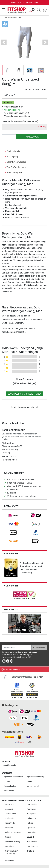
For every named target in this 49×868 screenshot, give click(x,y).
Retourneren (9, 791)
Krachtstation (10, 814)
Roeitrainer (31, 809)
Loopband (9, 809)
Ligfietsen (31, 828)
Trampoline (31, 814)
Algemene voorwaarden (13, 777)
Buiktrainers (32, 842)
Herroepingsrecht (33, 786)
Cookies (7, 781)
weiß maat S (9, 95)
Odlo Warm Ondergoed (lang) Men (27, 677)
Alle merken (9, 861)
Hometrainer (32, 804)
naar (10, 765)
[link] (13, 515)
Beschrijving (12, 157)
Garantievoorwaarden (16, 162)
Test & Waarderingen (16, 167)
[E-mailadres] (17, 648)
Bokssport (9, 828)
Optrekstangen (33, 846)
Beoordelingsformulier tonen (25, 394)
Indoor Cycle (10, 823)
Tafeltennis (9, 818)
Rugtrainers (9, 846)
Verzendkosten (10, 786)
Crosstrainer (10, 804)
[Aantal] (9, 137)
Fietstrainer (32, 832)
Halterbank (31, 818)
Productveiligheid (15, 173)
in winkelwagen (31, 137)
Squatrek (31, 837)
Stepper (8, 837)
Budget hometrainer (13, 832)
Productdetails (13, 151)
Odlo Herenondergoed (13, 17)
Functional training (12, 842)
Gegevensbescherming (35, 777)
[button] (4, 42)
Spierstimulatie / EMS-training (11, 852)
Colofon (29, 781)
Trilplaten (31, 851)
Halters (30, 823)
